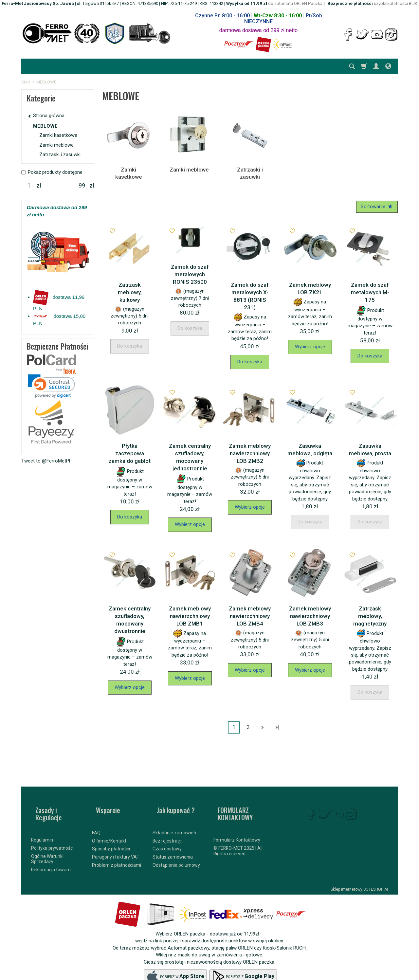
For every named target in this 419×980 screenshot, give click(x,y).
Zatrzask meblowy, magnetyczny (370, 610)
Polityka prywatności (52, 833)
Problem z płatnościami (117, 849)
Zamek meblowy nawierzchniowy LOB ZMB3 (310, 610)
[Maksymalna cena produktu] (82, 186)
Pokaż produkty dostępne (52, 172)
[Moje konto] (376, 66)
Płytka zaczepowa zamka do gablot (130, 447)
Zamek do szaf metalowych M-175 (370, 286)
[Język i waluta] (388, 66)
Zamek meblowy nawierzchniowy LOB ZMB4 (250, 610)
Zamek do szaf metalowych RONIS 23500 (190, 268)
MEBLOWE (45, 126)
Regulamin (42, 825)
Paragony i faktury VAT (116, 841)
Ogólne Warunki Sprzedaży (47, 844)
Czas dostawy (167, 833)
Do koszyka (250, 355)
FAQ (96, 817)
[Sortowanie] (375, 200)
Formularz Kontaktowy (237, 825)
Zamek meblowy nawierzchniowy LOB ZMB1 (190, 610)
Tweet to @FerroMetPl (46, 461)
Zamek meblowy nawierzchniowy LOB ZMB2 (250, 447)
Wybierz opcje (310, 340)
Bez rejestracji (167, 825)
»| (277, 721)
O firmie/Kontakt (109, 825)
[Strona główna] (97, 33)
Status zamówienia (173, 841)
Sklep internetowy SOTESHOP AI (359, 875)
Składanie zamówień (174, 817)
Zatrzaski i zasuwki (250, 169)
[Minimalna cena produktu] (29, 186)
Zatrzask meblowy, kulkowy (130, 286)
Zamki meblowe (189, 169)
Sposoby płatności (111, 833)
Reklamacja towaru (51, 855)
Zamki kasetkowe (128, 169)
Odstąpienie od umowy (176, 849)
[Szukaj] (352, 66)
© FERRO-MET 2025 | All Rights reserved (238, 836)
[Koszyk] (364, 66)
